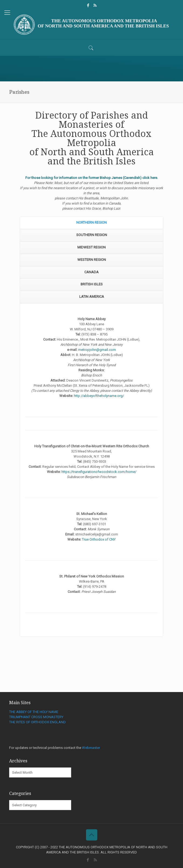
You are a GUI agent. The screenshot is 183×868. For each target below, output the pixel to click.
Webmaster (91, 748)
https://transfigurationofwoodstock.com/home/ (99, 472)
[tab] (91, 223)
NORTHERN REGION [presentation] (91, 222)
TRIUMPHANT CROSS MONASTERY (36, 717)
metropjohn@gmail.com (97, 350)
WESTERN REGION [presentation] (92, 260)
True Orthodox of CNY (99, 539)
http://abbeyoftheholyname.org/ (99, 396)
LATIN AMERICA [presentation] (92, 297)
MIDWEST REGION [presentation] (91, 247)
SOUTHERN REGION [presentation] (92, 235)
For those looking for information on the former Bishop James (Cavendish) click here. (92, 178)
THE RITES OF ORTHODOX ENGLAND (37, 722)
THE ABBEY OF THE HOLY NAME (34, 712)
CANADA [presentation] (91, 272)
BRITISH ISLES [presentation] (92, 284)
